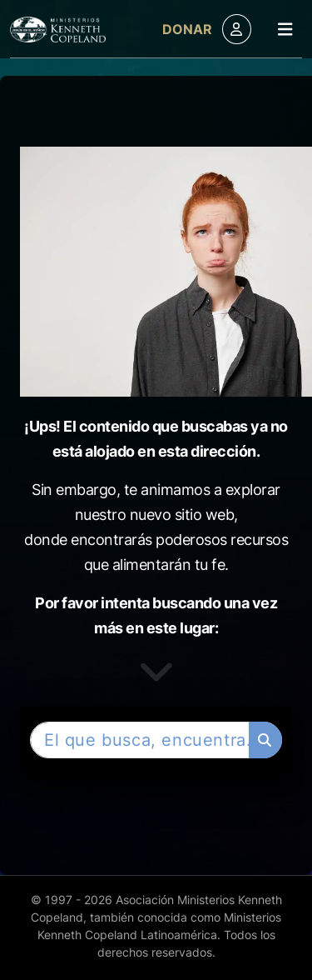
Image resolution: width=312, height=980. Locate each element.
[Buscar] (265, 740)
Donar (187, 29)
